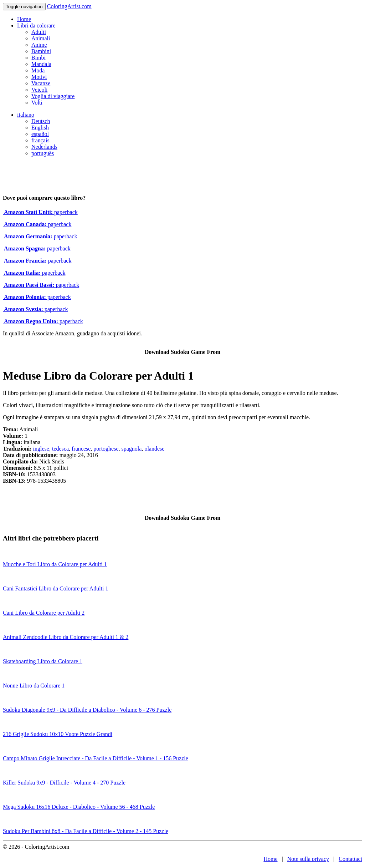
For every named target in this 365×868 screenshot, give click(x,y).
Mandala (41, 64)
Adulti (39, 32)
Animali (41, 38)
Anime (39, 45)
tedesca (60, 449)
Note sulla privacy (308, 859)
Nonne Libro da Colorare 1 (34, 686)
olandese (154, 449)
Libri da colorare (36, 26)
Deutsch (41, 121)
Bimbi (38, 58)
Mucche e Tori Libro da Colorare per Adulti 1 (55, 564)
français (40, 140)
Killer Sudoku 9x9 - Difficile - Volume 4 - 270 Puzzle (64, 783)
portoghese (106, 449)
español (40, 134)
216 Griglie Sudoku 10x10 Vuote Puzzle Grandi (58, 734)
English (40, 128)
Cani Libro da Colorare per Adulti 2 (44, 613)
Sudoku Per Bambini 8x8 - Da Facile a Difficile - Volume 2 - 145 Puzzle (86, 831)
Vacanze (41, 83)
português (43, 153)
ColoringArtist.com (69, 6)
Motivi (39, 77)
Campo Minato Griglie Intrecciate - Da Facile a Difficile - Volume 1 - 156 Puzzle (96, 758)
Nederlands (44, 147)
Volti (37, 103)
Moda (38, 70)
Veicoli (39, 90)
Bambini (41, 51)
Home (24, 19)
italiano (26, 115)
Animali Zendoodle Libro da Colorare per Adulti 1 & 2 (66, 637)
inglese (41, 449)
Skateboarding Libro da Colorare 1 (43, 661)
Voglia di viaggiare (53, 96)
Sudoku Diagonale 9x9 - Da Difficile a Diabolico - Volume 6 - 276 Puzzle (87, 710)
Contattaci (350, 859)
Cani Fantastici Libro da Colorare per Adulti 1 (56, 588)
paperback (40, 212)
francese (81, 449)
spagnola (132, 449)
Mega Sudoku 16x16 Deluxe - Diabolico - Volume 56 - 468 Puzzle (79, 807)
